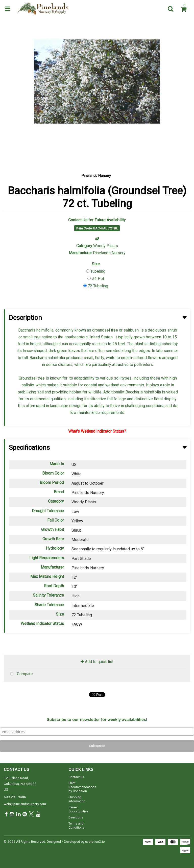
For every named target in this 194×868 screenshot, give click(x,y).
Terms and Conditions (76, 825)
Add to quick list (97, 662)
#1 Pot (98, 279)
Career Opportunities (78, 809)
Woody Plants (106, 246)
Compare (20, 674)
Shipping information (77, 799)
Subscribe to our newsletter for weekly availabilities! (97, 720)
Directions (76, 817)
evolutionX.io (95, 841)
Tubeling (98, 271)
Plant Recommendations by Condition (82, 787)
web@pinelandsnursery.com (25, 804)
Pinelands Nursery (96, 176)
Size (96, 264)
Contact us (76, 777)
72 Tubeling (98, 286)
